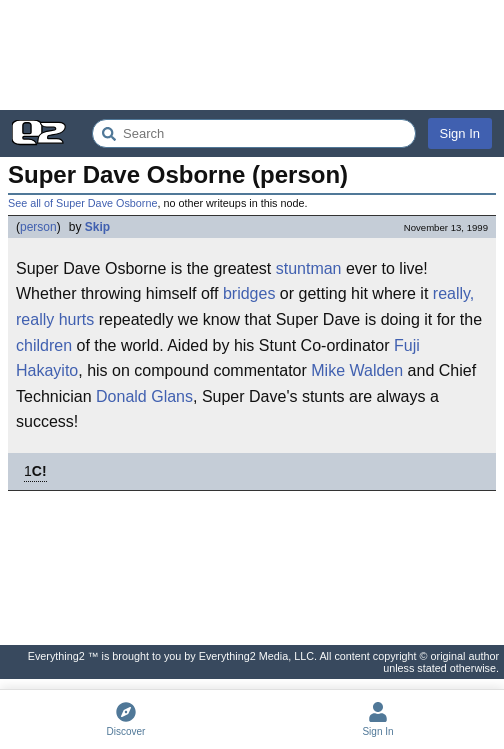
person (38, 227)
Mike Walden (357, 370)
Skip (97, 227)
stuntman (309, 268)
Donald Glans (144, 396)
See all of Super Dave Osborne (82, 203)
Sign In (460, 133)
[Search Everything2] (254, 133)
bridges (249, 293)
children (44, 345)
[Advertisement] (252, 55)
